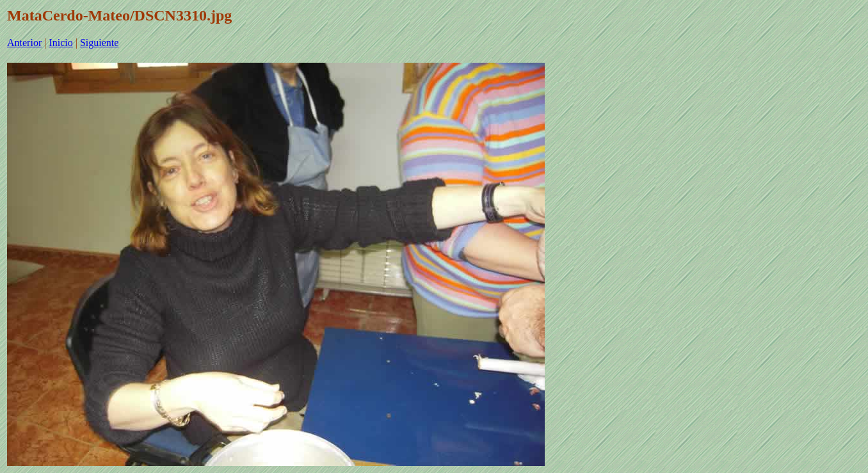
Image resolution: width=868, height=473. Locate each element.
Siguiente (99, 43)
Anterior (24, 43)
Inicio (60, 43)
